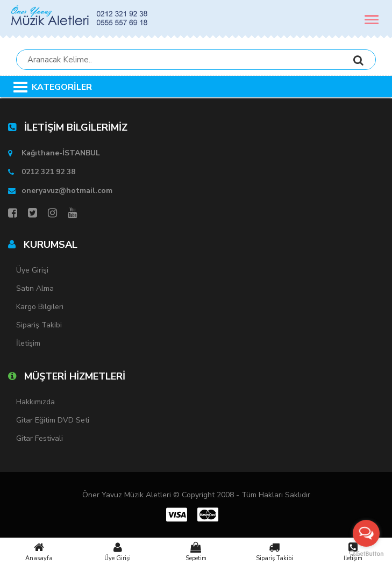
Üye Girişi (118, 552)
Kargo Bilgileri (40, 307)
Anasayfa (39, 552)
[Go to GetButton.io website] (366, 554)
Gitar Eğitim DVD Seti (53, 420)
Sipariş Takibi (274, 552)
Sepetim (196, 552)
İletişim (28, 343)
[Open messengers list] (366, 533)
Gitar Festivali (40, 438)
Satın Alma (35, 288)
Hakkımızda (35, 402)
